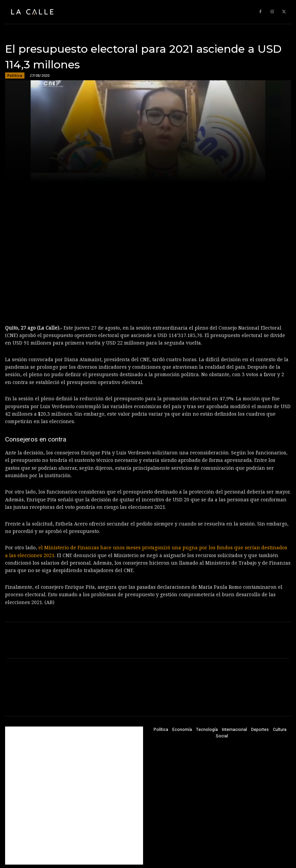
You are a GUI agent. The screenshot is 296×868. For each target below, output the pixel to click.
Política (15, 76)
